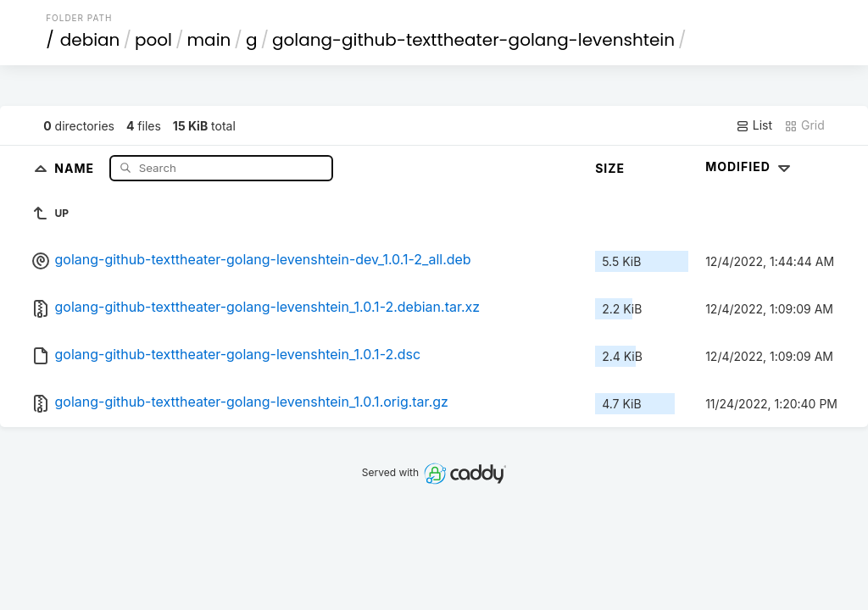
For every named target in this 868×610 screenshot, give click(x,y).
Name (76, 167)
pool (153, 40)
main (209, 40)
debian (90, 40)
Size (610, 168)
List (754, 125)
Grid (804, 125)
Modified (750, 166)
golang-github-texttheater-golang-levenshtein (473, 40)
